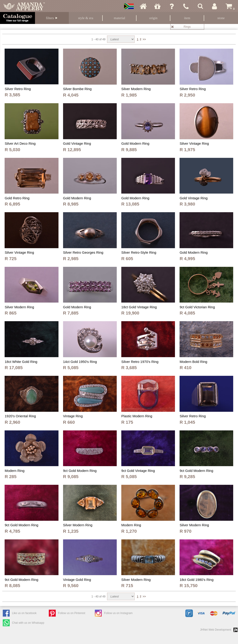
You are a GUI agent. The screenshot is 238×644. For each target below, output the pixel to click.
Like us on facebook (24, 613)
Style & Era (86, 18)
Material (120, 18)
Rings (187, 27)
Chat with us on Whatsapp (28, 623)
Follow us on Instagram (118, 613)
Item (187, 18)
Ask (172, 6)
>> (144, 39)
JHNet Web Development (216, 630)
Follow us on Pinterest (72, 613)
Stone (221, 18)
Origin (153, 18)
